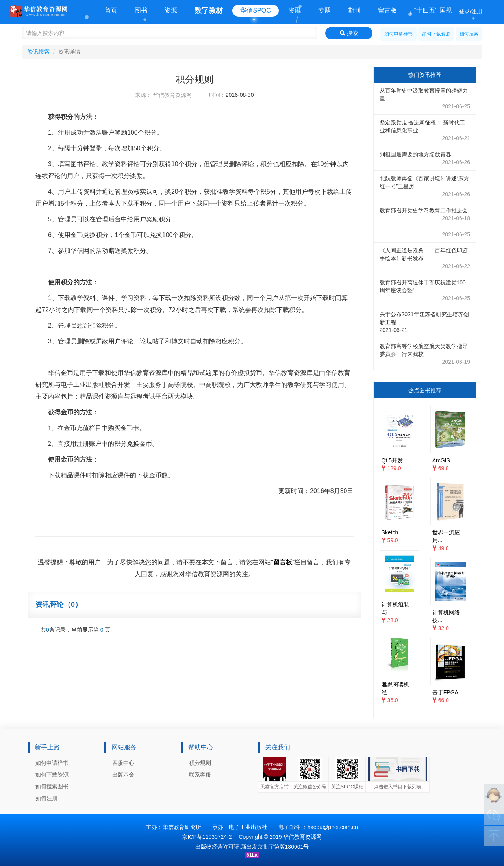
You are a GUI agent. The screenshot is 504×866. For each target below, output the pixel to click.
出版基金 (123, 775)
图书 (141, 10)
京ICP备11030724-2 (207, 837)
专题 (324, 10)
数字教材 (209, 11)
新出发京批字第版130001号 (275, 847)
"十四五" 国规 (433, 10)
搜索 (349, 33)
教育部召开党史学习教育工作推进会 (425, 215)
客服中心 (123, 763)
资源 (171, 10)
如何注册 (46, 798)
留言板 (387, 10)
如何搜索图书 (52, 786)
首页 (111, 10)
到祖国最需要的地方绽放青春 (425, 159)
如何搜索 (469, 34)
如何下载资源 (436, 34)
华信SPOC (255, 10)
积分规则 (200, 763)
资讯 (295, 10)
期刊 (354, 10)
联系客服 (200, 775)
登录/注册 (471, 11)
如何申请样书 (398, 34)
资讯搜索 (39, 52)
